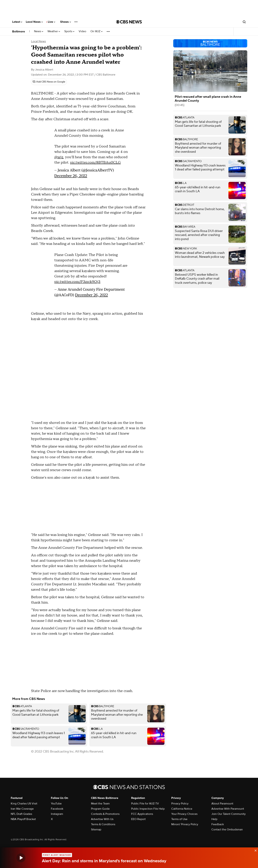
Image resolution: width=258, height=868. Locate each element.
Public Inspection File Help (148, 809)
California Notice (182, 809)
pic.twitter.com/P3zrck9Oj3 (77, 282)
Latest (17, 22)
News (39, 31)
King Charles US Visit (24, 804)
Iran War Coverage (22, 809)
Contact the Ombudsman (227, 830)
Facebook (57, 809)
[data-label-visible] (254, 850)
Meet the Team (100, 804)
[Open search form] (244, 22)
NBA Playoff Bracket (23, 819)
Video (82, 31)
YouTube (56, 804)
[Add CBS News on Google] (49, 82)
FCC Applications (142, 814)
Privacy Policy (180, 804)
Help (214, 819)
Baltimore (19, 32)
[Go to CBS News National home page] (129, 22)
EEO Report (138, 819)
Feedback (218, 824)
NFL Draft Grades (21, 814)
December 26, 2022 (71, 176)
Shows (66, 22)
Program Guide (100, 809)
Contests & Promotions (105, 814)
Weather (54, 31)
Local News (34, 22)
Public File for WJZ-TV (145, 804)
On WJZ (96, 31)
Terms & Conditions (103, 824)
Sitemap (96, 830)
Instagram (57, 814)
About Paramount (222, 804)
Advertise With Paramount (228, 809)
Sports (69, 31)
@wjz (59, 157)
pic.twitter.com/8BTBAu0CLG (95, 163)
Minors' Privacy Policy (185, 824)
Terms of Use (179, 819)
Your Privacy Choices (184, 814)
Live (52, 22)
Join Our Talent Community (229, 814)
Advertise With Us (102, 819)
